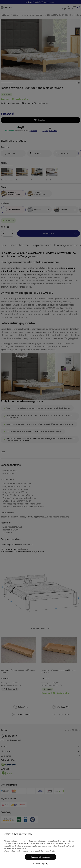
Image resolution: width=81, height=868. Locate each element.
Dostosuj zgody (41, 864)
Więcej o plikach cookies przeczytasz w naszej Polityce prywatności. (30, 851)
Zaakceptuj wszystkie (40, 857)
